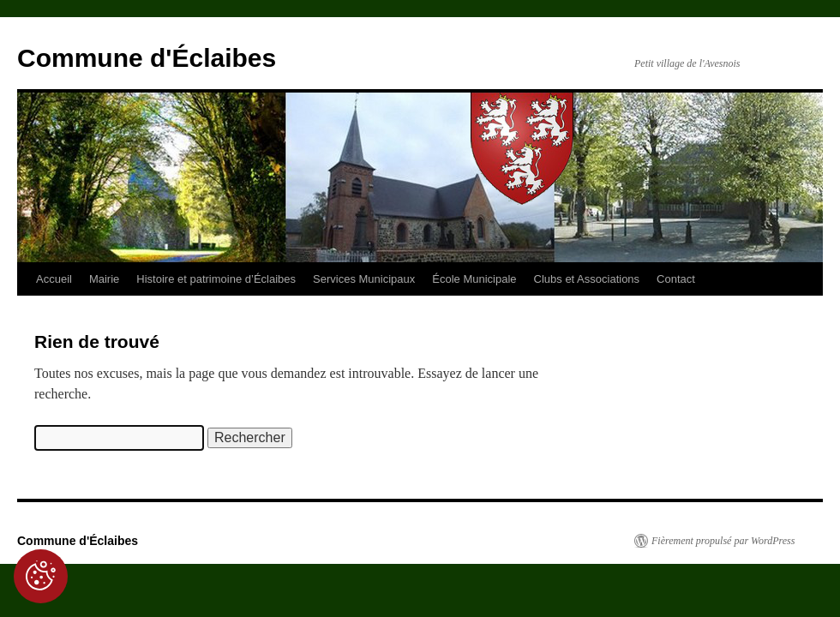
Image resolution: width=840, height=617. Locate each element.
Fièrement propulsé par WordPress (723, 541)
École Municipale (474, 279)
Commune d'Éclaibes (147, 58)
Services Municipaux (364, 279)
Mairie (104, 279)
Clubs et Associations (587, 279)
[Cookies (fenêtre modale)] (41, 576)
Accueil (54, 279)
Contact (676, 279)
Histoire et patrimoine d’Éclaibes (216, 279)
